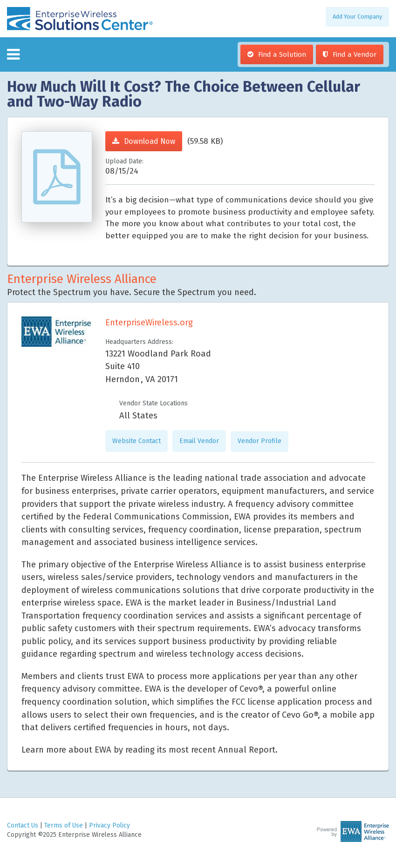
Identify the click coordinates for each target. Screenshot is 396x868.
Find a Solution (282, 54)
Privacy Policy (109, 825)
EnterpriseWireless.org (149, 323)
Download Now (150, 141)
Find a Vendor (355, 54)
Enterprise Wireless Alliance (82, 279)
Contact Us (23, 825)
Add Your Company (357, 17)
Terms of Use (64, 825)
